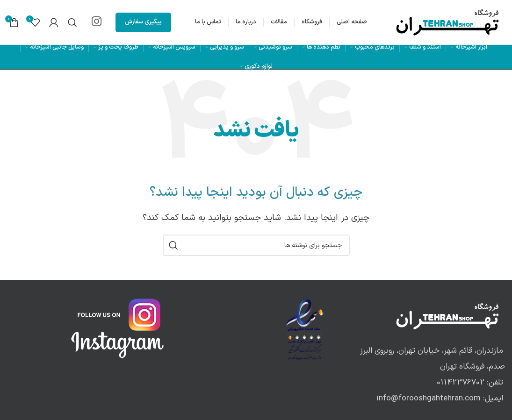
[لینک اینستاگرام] (97, 22)
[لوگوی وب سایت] (448, 22)
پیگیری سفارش (143, 22)
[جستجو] (72, 22)
